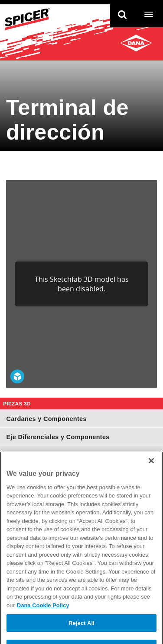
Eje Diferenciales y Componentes (58, 437)
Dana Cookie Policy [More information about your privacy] (43, 612)
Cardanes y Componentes (46, 419)
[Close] (151, 467)
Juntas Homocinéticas (41, 455)
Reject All (81, 630)
